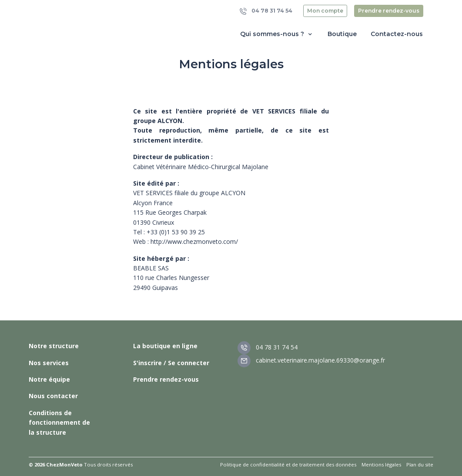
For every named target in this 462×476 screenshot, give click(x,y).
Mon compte (325, 11)
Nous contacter (53, 396)
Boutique (342, 34)
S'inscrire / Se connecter (171, 363)
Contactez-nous (397, 34)
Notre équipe (49, 379)
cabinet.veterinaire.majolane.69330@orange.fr (311, 360)
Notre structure (54, 346)
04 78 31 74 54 (266, 11)
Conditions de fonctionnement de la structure (59, 423)
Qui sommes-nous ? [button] (277, 34)
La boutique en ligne (165, 346)
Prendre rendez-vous (389, 11)
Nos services (49, 363)
